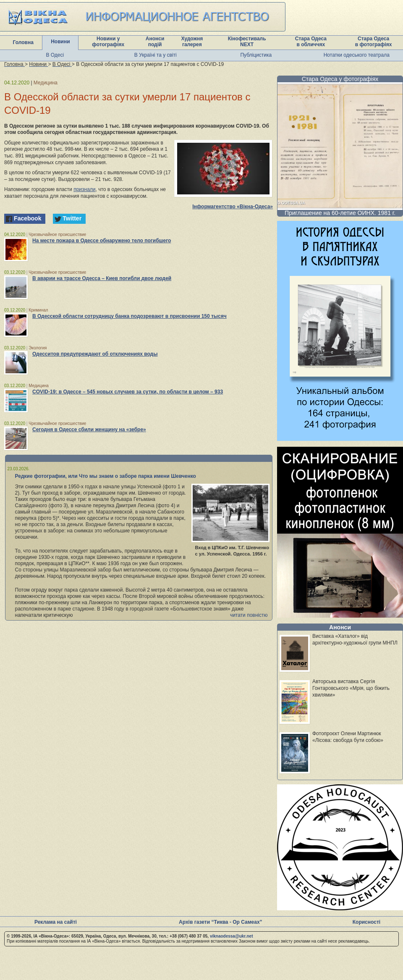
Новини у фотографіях (108, 42)
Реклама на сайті (56, 922)
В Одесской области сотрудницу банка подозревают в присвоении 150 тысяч (130, 316)
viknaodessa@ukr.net (232, 936)
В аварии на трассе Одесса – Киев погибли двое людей (102, 278)
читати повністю (249, 615)
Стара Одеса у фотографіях (340, 79)
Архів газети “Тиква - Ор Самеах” (220, 922)
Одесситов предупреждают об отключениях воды (95, 354)
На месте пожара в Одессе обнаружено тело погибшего (102, 241)
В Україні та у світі (156, 55)
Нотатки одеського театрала (357, 55)
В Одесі (55, 55)
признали (84, 189)
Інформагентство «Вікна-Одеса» (233, 207)
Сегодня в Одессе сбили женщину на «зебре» (89, 430)
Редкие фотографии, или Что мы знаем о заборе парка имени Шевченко (106, 476)
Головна (23, 42)
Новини (60, 42)
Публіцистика (256, 55)
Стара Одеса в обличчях (311, 42)
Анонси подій (155, 42)
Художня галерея (192, 42)
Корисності (366, 922)
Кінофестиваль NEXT (247, 42)
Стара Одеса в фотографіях (374, 42)
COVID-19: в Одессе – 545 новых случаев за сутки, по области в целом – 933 (128, 392)
